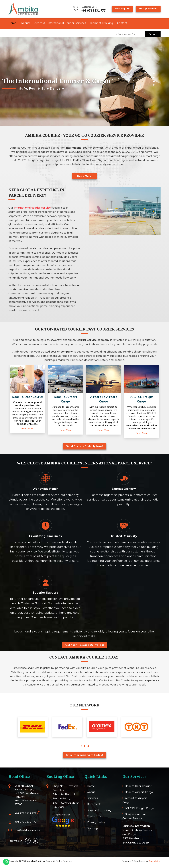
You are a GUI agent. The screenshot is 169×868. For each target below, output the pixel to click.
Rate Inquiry (118, 8)
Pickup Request (147, 8)
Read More (84, 176)
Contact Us (94, 819)
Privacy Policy (96, 825)
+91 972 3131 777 (88, 11)
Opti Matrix (155, 864)
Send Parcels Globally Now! (85, 449)
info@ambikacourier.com (28, 833)
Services (39, 23)
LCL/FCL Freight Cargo (139, 811)
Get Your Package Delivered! (85, 648)
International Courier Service (67, 23)
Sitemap (92, 831)
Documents (94, 807)
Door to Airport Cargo (139, 795)
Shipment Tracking (102, 23)
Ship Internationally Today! (84, 758)
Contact (123, 23)
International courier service (32, 208)
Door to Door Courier (138, 789)
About (26, 23)
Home (14, 23)
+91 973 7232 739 (26, 825)
